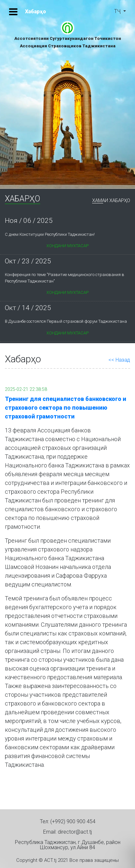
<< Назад (119, 360)
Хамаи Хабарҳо (111, 201)
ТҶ (118, 11)
